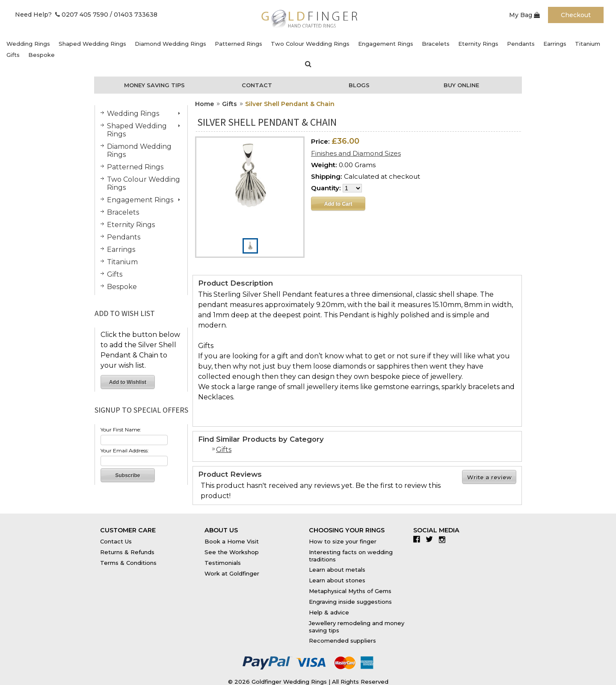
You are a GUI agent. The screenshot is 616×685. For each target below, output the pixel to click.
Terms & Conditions (128, 563)
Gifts (13, 55)
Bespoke (41, 55)
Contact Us (116, 541)
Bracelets (436, 44)
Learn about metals (337, 570)
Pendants (521, 44)
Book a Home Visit (232, 541)
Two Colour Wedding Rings (310, 44)
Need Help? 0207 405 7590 (62, 15)
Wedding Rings (28, 44)
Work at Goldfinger (232, 573)
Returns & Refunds (127, 552)
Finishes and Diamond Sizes (356, 153)
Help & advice (329, 612)
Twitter (431, 539)
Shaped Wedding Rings (92, 44)
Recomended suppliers (342, 641)
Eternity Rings (478, 44)
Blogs (359, 85)
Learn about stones (337, 580)
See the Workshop (232, 552)
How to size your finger (343, 541)
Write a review (489, 477)
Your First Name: (121, 430)
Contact (257, 85)
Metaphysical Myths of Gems (350, 591)
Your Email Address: (125, 450)
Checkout (576, 15)
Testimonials (223, 563)
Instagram (444, 539)
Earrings (555, 44)
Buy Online (461, 85)
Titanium (588, 44)
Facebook (419, 539)
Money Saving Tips (154, 85)
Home (204, 104)
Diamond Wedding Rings (170, 44)
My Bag (524, 15)
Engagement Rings (386, 44)
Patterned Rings (238, 44)
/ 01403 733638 (134, 15)
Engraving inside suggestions (350, 602)
